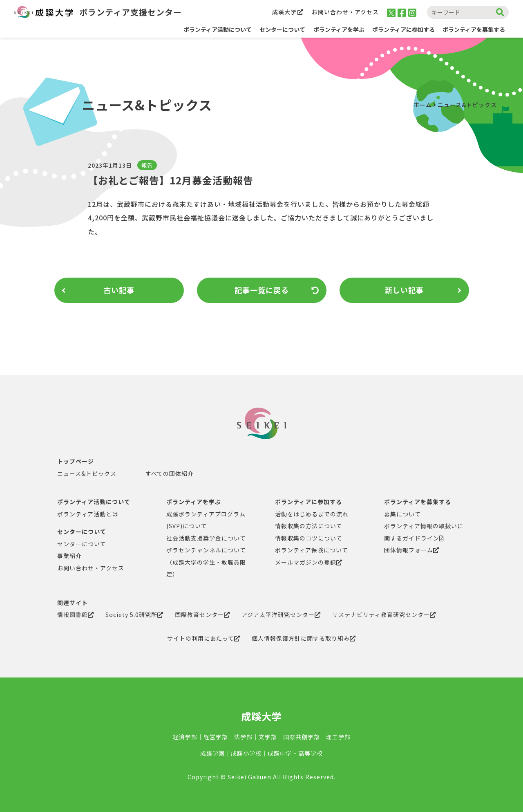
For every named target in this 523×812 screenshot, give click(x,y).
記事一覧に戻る (277, 290)
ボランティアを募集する (418, 502)
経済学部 (185, 737)
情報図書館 (76, 615)
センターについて (82, 532)
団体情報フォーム (412, 550)
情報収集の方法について (309, 526)
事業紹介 (69, 556)
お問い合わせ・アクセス (345, 12)
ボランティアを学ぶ (194, 502)
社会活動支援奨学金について (206, 538)
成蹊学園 (212, 753)
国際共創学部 (302, 737)
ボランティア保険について (312, 550)
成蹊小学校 (246, 753)
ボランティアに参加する (308, 502)
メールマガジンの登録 (309, 562)
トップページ (76, 461)
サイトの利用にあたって (204, 638)
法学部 (243, 737)
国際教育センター (202, 615)
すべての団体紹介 (170, 473)
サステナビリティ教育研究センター (384, 615)
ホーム (423, 105)
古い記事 (98, 290)
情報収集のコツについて (309, 538)
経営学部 (216, 737)
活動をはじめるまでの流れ (312, 514)
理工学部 (338, 737)
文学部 (268, 737)
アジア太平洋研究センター (281, 615)
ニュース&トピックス (467, 105)
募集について (402, 514)
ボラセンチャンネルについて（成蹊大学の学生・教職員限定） (206, 562)
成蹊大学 (288, 12)
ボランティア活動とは (88, 514)
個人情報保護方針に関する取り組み (304, 638)
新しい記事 (423, 290)
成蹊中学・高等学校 (295, 753)
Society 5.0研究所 (134, 615)
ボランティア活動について (218, 29)
